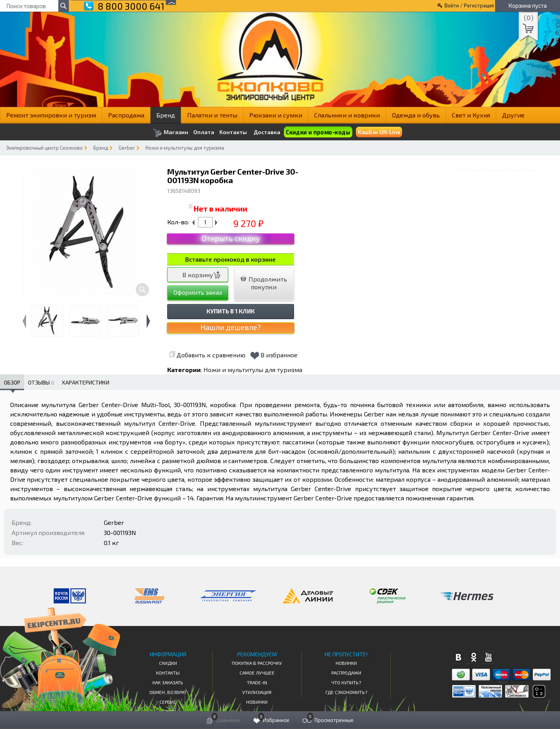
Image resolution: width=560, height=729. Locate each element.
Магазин (171, 133)
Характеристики (86, 382)
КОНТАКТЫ (168, 673)
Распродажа (126, 115)
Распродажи (346, 673)
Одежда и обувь (416, 115)
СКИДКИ (168, 663)
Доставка (267, 132)
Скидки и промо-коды (318, 132)
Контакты (233, 132)
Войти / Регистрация (469, 5)
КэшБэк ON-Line (379, 132)
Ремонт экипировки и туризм (51, 115)
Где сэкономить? (346, 692)
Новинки (257, 702)
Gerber (127, 148)
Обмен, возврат (168, 692)
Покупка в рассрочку (257, 663)
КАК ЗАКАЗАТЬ (168, 682)
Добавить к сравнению (207, 355)
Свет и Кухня (471, 115)
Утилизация (257, 692)
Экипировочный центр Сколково (44, 148)
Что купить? (346, 682)
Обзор (12, 382)
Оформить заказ (198, 292)
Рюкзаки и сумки (276, 115)
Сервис (168, 702)
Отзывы (41, 382)
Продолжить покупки (264, 283)
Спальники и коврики (347, 115)
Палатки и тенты (212, 115)
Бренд (166, 115)
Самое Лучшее (257, 673)
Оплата (204, 132)
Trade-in (257, 682)
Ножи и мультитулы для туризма (185, 148)
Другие (513, 115)
